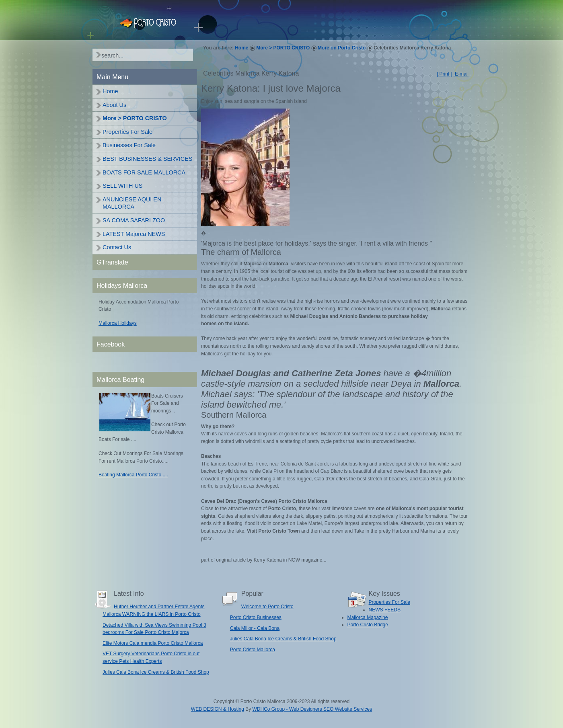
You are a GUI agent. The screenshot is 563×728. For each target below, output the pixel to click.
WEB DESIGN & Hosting (218, 709)
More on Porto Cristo (342, 48)
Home (241, 48)
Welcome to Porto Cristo (267, 607)
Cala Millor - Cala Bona (255, 628)
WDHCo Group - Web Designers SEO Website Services (312, 709)
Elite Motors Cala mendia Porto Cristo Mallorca (153, 643)
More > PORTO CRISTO (283, 48)
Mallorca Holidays (118, 323)
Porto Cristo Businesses (256, 617)
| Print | (444, 74)
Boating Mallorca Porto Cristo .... (133, 475)
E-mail (461, 74)
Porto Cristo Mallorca (253, 650)
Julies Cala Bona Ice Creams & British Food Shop (156, 672)
